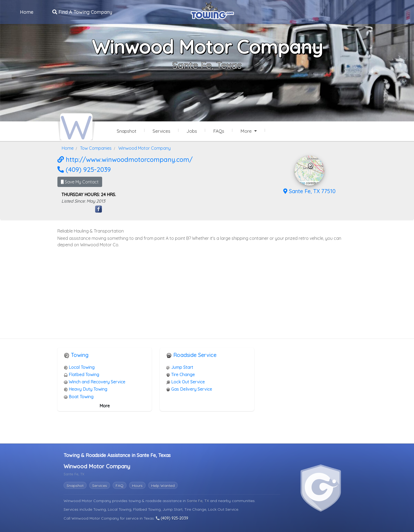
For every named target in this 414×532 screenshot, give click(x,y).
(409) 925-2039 (84, 169)
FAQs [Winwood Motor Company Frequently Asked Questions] (219, 131)
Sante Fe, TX (198, 500)
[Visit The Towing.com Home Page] (212, 10)
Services (100, 485)
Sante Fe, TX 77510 (309, 191)
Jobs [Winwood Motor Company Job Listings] (192, 131)
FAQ (120, 485)
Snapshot (75, 485)
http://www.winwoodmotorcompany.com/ (125, 159)
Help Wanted (163, 485)
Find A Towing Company (82, 12)
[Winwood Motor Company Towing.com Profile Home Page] (76, 126)
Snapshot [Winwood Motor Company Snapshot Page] (127, 131)
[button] (311, 165)
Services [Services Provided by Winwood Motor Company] (161, 131)
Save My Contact (80, 181)
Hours (137, 485)
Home (27, 12)
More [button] (247, 131)
